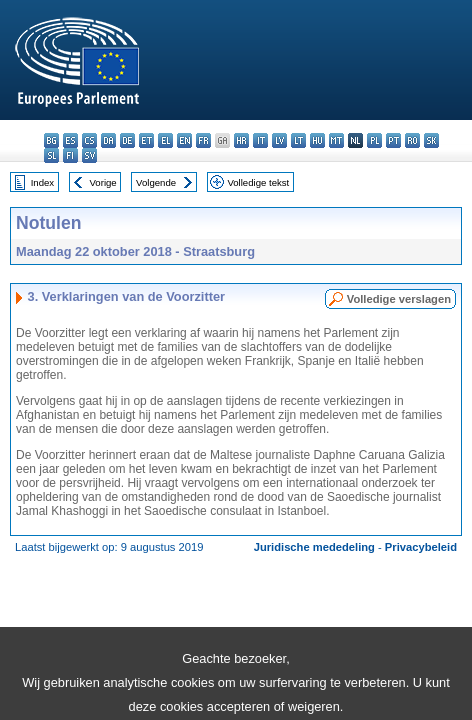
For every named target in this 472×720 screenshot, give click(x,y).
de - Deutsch (127, 140)
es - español (70, 140)
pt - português (393, 140)
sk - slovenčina (431, 140)
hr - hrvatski (241, 140)
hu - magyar (317, 140)
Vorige (103, 182)
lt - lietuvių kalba (298, 140)
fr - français (203, 140)
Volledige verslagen (399, 299)
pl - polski (374, 140)
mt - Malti (336, 140)
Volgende (156, 182)
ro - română (412, 140)
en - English (184, 140)
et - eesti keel (146, 140)
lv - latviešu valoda (279, 140)
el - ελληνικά (165, 140)
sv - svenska (89, 155)
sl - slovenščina (51, 155)
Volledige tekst (258, 182)
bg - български (51, 140)
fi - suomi (70, 155)
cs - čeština (89, 140)
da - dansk (108, 140)
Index (42, 182)
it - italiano (260, 140)
